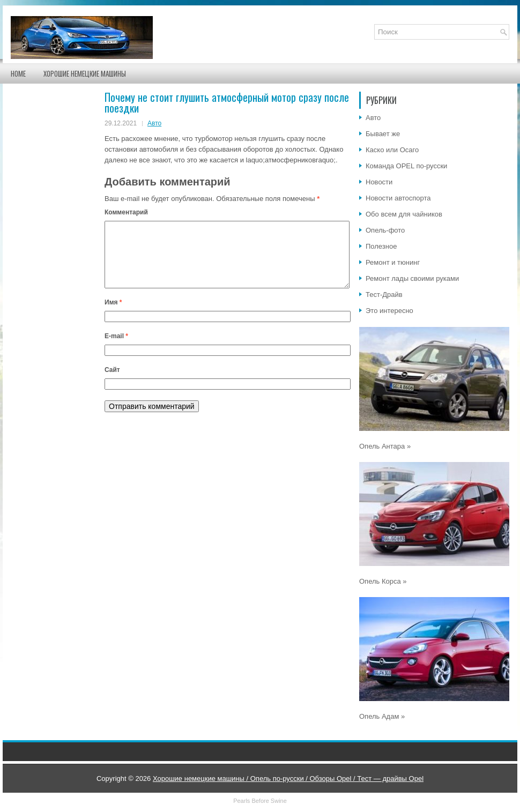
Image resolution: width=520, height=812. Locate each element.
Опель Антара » (385, 446)
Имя (113, 315)
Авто (154, 123)
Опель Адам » (382, 716)
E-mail (116, 349)
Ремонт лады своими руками (412, 278)
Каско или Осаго (392, 150)
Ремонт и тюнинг (393, 262)
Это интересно (389, 311)
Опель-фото (385, 230)
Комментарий (126, 212)
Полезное (381, 246)
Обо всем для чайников (404, 214)
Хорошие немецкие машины (85, 73)
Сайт (112, 383)
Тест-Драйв (384, 295)
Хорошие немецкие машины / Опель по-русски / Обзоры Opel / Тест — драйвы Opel (288, 779)
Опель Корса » (383, 581)
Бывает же (383, 134)
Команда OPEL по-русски (406, 166)
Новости (379, 182)
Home (18, 73)
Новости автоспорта (398, 198)
